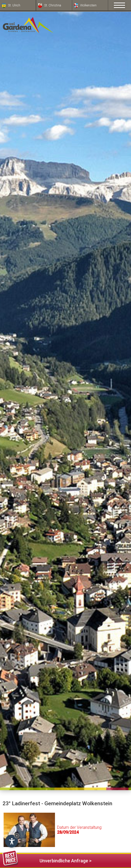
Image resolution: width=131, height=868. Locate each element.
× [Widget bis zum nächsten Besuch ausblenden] (17, 836)
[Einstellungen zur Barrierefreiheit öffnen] (12, 841)
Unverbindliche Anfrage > (47, 860)
